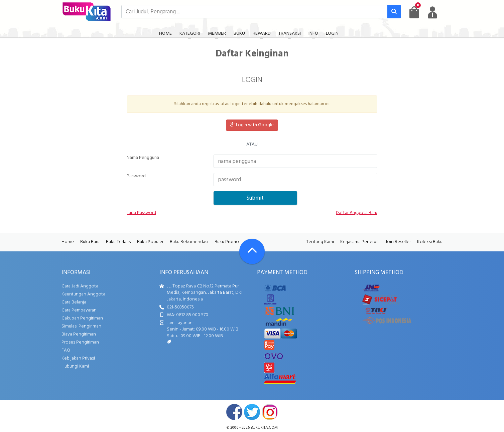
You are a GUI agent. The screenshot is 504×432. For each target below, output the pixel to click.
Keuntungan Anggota (83, 294)
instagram (270, 412)
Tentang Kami (320, 242)
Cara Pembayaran (79, 310)
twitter (252, 412)
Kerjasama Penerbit (360, 242)
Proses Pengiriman (80, 342)
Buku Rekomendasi (189, 242)
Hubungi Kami (75, 366)
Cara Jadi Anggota (80, 286)
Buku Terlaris (118, 242)
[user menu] (432, 12)
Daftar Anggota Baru (357, 213)
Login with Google (252, 125)
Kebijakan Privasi (78, 358)
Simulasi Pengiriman (81, 326)
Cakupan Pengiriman (82, 318)
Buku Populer (150, 242)
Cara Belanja (74, 302)
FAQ (66, 350)
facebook (234, 412)
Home (68, 242)
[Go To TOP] (252, 251)
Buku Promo (227, 242)
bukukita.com (264, 428)
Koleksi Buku (430, 242)
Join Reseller (398, 242)
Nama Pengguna (143, 158)
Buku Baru (90, 242)
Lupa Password (141, 213)
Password (136, 176)
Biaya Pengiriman (79, 334)
